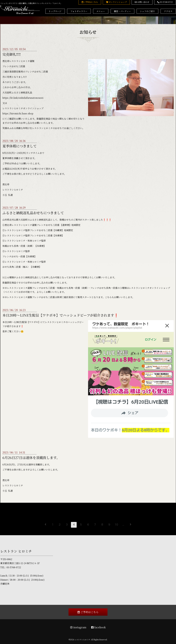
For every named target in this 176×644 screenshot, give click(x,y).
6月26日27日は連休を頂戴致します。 (31, 458)
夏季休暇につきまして (20, 146)
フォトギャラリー (79, 11)
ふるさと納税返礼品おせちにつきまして (33, 213)
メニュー (101, 11)
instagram (78, 627)
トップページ (55, 11)
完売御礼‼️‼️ (12, 54)
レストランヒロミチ (82, 640)
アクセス (168, 11)
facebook (98, 627)
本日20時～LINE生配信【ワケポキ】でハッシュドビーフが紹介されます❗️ (60, 315)
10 (116, 525)
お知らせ (88, 32)
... (123, 525)
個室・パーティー (122, 11)
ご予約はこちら (88, 612)
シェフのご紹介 (147, 11)
